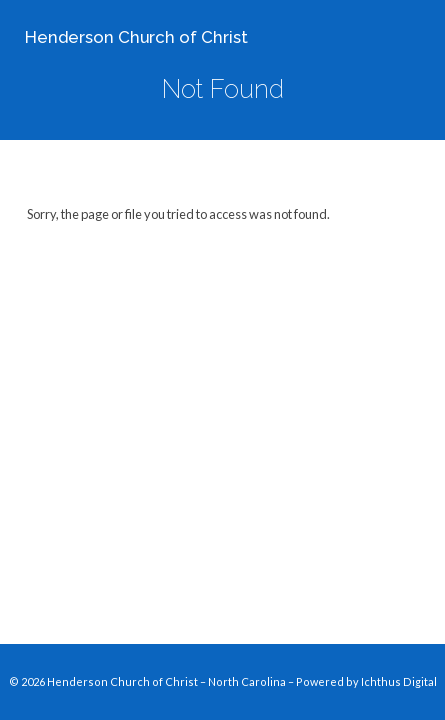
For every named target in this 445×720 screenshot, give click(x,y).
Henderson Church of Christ (136, 37)
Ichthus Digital (399, 681)
